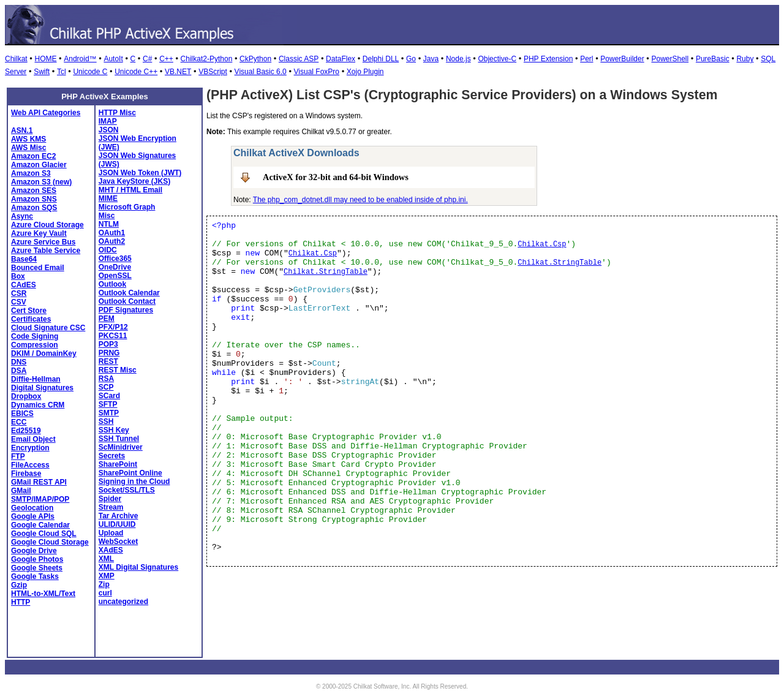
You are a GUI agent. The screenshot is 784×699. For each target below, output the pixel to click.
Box (18, 276)
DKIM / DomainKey (44, 353)
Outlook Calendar (129, 293)
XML (106, 559)
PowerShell (670, 59)
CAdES (24, 285)
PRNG (109, 353)
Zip (104, 584)
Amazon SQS (34, 208)
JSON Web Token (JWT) (140, 173)
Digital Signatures (42, 388)
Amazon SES (34, 191)
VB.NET (178, 72)
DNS (19, 362)
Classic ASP (299, 59)
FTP (18, 456)
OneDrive (115, 267)
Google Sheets (37, 568)
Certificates (31, 319)
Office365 (115, 259)
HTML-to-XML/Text (43, 594)
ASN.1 (22, 130)
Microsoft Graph (127, 207)
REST (108, 361)
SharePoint (118, 464)
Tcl (62, 72)
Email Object (33, 439)
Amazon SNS (34, 199)
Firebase (26, 474)
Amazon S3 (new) (41, 182)
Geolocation (32, 508)
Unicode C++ (136, 72)
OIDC (108, 250)
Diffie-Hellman (36, 379)
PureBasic (713, 59)
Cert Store (29, 311)
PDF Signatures (126, 310)
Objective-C (497, 59)
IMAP (108, 121)
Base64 (24, 259)
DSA (19, 371)
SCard (109, 396)
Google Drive (34, 551)
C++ (166, 59)
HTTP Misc (117, 113)
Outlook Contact (127, 301)
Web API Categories (46, 113)
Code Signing (35, 336)
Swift (42, 72)
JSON (109, 130)
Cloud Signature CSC (48, 328)
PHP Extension (548, 59)
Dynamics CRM (38, 405)
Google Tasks (35, 576)
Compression (35, 345)
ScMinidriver (121, 447)
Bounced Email (38, 268)
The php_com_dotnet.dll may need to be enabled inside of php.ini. (360, 200)
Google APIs (33, 516)
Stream (111, 507)
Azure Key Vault (39, 233)
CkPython (255, 59)
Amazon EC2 (33, 156)
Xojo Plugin (365, 72)
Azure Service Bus (43, 242)
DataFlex (341, 59)
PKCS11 (113, 336)
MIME (108, 198)
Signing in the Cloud (134, 482)
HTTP (21, 602)
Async (22, 216)
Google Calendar (40, 525)
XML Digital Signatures (138, 567)
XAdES (111, 550)
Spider (110, 499)
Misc (107, 216)
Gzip (19, 585)
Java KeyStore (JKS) (134, 181)
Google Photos (37, 559)
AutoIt (113, 59)
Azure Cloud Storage (47, 225)
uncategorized (123, 602)
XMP (107, 576)
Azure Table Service (46, 251)
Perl (586, 59)
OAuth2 (112, 241)
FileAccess (30, 465)
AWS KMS (28, 139)
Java (431, 59)
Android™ (80, 59)
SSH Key (114, 430)
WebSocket (118, 542)
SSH (106, 421)
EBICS (22, 414)
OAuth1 (112, 233)
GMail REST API (39, 482)
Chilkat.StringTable (560, 263)
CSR (19, 293)
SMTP (109, 413)
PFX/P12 (113, 327)
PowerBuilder (622, 59)
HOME (45, 59)
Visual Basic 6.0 (261, 72)
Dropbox (26, 396)
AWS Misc (28, 148)
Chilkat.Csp (542, 244)
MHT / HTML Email (130, 190)
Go (411, 59)
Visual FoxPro (317, 72)
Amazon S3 (31, 173)
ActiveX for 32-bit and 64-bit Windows (336, 177)
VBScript (213, 72)
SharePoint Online (130, 473)
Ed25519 (26, 431)
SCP (106, 387)
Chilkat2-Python (207, 59)
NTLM (109, 224)
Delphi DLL (381, 59)
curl (105, 593)
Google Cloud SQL (44, 534)
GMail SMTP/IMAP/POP (40, 495)
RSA (106, 379)
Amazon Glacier (39, 165)
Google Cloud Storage (50, 542)
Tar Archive (119, 516)
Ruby (745, 59)
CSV (19, 302)
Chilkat (16, 59)
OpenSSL (115, 276)
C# (147, 59)
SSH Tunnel (119, 439)
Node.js (458, 59)
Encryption (30, 448)
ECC (19, 422)
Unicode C (90, 72)
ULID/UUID (117, 524)
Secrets (112, 456)
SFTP (108, 404)
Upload (111, 533)
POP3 (108, 344)
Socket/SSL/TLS (127, 490)
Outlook (112, 284)
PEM (107, 319)
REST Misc (118, 370)
